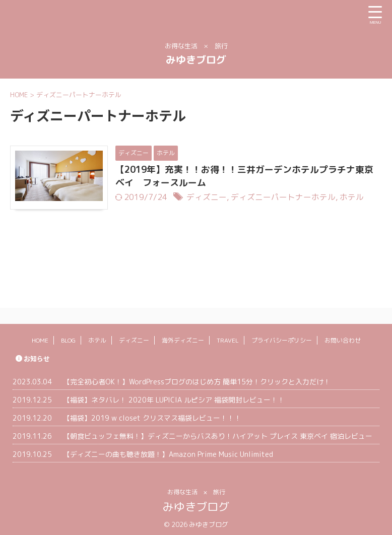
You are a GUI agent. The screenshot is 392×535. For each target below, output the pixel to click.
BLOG (68, 336)
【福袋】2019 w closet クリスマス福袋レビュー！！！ (152, 414)
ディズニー (210, 197)
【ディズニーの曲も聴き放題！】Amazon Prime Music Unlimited (168, 450)
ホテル (355, 197)
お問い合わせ (343, 336)
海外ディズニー (183, 336)
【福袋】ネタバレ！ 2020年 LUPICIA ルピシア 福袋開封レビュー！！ (174, 396)
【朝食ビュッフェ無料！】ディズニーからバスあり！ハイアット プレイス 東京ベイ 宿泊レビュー (218, 432)
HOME (40, 336)
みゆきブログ (196, 59)
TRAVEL (228, 336)
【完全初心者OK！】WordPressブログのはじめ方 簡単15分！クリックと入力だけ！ (197, 378)
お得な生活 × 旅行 (196, 488)
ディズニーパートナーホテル (286, 197)
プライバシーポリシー (282, 336)
